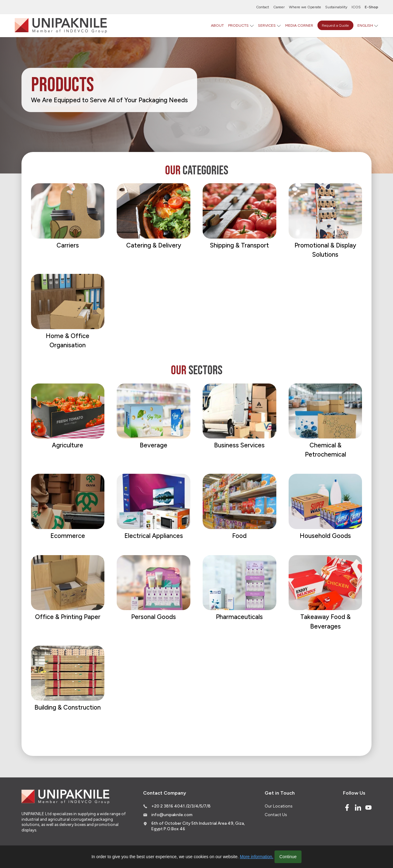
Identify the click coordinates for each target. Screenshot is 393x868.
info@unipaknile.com (172, 815)
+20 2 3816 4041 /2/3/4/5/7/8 (181, 806)
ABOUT (217, 25)
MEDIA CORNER (299, 25)
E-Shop (372, 7)
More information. (257, 857)
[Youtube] (368, 808)
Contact (263, 7)
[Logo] (61, 26)
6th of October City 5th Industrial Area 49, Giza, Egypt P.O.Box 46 (198, 826)
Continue (288, 857)
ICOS (356, 7)
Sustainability (336, 7)
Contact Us (276, 815)
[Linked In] (358, 808)
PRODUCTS (238, 25)
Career (279, 7)
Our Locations (278, 806)
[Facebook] (347, 808)
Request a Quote (335, 25)
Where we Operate (305, 7)
